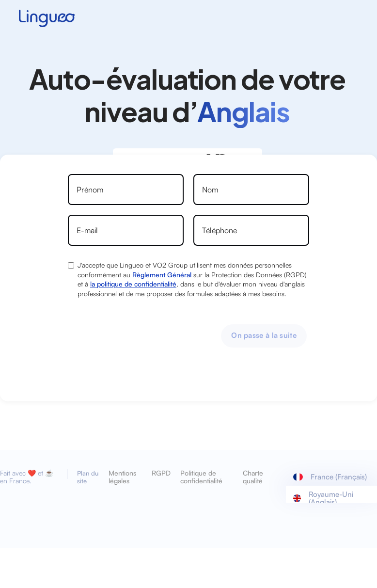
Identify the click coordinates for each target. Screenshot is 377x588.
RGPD (161, 473)
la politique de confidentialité (133, 284)
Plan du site (88, 477)
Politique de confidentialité (201, 477)
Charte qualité (253, 477)
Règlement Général (162, 275)
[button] (331, 477)
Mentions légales (122, 477)
